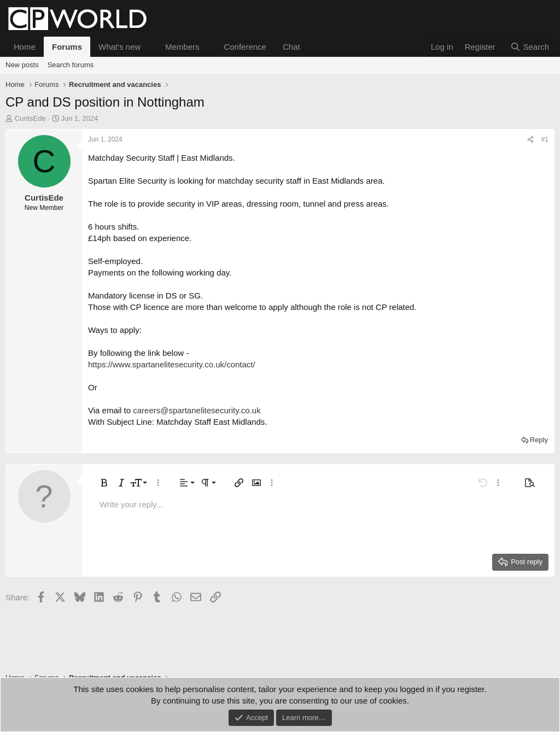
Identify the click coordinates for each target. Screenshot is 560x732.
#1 (545, 139)
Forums (67, 47)
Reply (539, 440)
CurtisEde (30, 118)
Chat (291, 47)
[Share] (530, 140)
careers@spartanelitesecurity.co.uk (197, 410)
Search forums (71, 65)
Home (25, 47)
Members (182, 47)
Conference (245, 47)
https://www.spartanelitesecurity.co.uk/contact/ (172, 364)
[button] (149, 47)
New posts (22, 65)
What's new (119, 47)
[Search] (530, 47)
